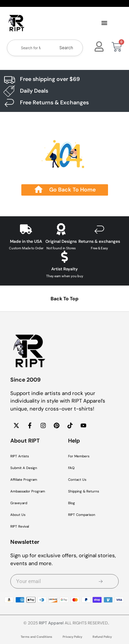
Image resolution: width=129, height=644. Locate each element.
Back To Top (64, 299)
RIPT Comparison (82, 515)
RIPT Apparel (51, 623)
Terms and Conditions (36, 637)
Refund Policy (102, 637)
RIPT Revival (20, 526)
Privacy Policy (72, 637)
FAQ (71, 468)
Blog (72, 503)
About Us (18, 515)
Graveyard (19, 503)
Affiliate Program (24, 480)
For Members (79, 456)
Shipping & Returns (84, 491)
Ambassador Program (28, 491)
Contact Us (77, 480)
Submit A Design (24, 468)
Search (66, 48)
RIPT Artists (20, 456)
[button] (105, 23)
